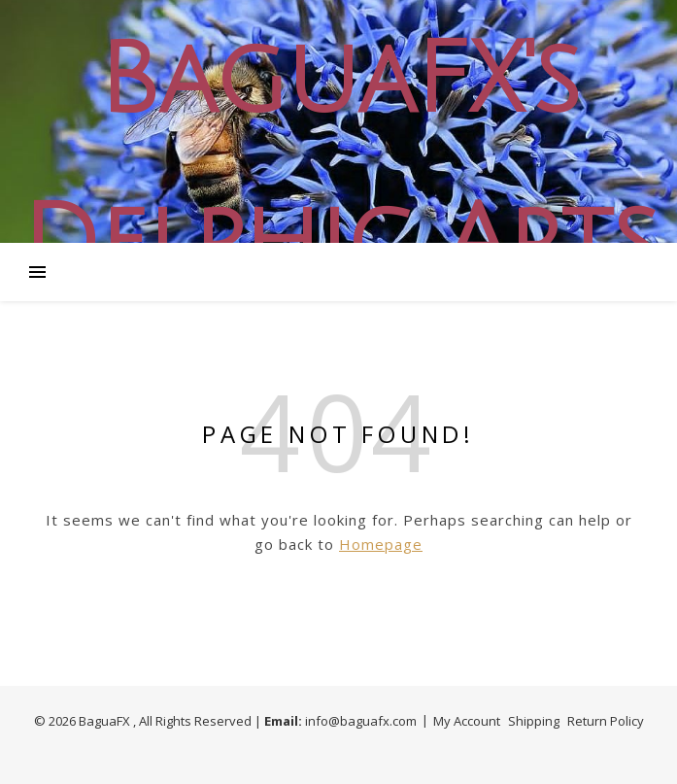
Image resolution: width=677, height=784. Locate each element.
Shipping (534, 721)
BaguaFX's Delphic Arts (339, 162)
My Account (467, 721)
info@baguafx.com (361, 721)
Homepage (381, 544)
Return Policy (606, 721)
